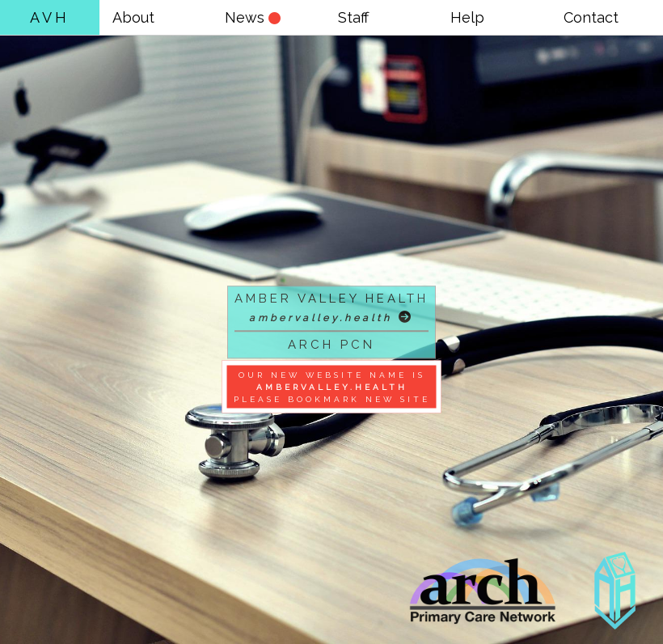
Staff (353, 17)
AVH (50, 17)
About (133, 17)
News (253, 17)
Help (467, 17)
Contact (591, 17)
